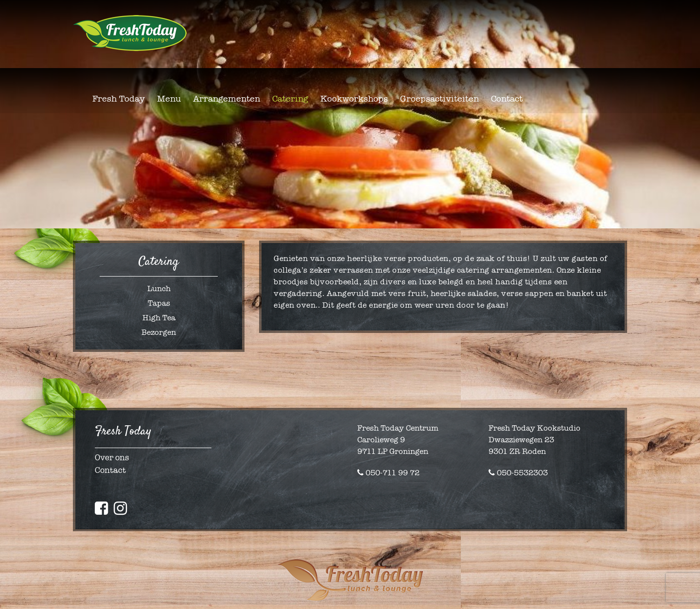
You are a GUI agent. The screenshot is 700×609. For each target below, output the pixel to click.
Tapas (159, 303)
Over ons (112, 458)
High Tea (159, 318)
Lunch (159, 288)
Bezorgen (159, 332)
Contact (110, 470)
